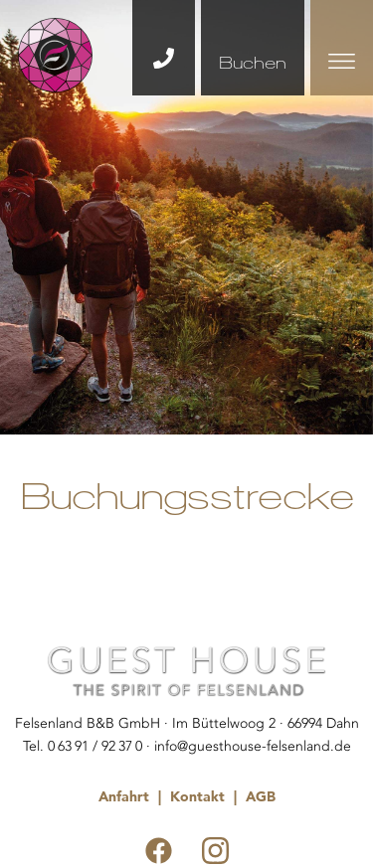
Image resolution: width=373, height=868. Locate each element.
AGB (261, 796)
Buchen (253, 63)
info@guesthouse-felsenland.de (253, 746)
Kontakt (197, 796)
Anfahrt (124, 796)
